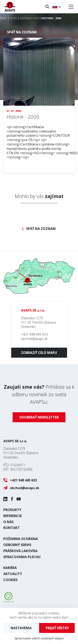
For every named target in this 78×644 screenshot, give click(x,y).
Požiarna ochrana (21, 539)
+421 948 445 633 (34, 334)
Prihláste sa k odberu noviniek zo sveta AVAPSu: (39, 394)
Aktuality (13, 574)
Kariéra (10, 568)
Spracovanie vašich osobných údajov (39, 638)
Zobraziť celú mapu (39, 353)
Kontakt (11, 528)
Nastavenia (21, 628)
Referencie (13, 516)
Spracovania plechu (22, 557)
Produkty (12, 510)
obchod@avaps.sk (34, 339)
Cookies (10, 580)
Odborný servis (17, 545)
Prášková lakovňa (20, 551)
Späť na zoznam (22, 32)
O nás (8, 522)
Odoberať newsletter (39, 417)
